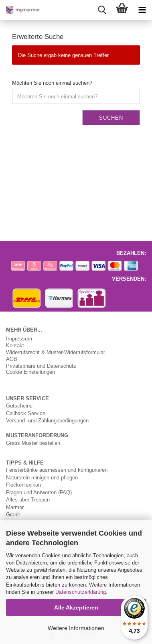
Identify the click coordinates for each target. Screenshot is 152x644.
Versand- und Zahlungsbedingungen (47, 420)
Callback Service (26, 413)
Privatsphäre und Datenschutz (41, 366)
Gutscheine (19, 406)
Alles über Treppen (28, 499)
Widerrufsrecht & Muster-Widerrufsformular (56, 352)
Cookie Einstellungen (30, 372)
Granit (13, 514)
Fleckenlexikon (23, 485)
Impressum (19, 339)
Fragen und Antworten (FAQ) (39, 492)
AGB (12, 359)
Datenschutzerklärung (81, 592)
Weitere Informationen (76, 628)
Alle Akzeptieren (76, 607)
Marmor (15, 507)
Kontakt (15, 345)
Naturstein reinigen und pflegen (42, 477)
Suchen (111, 118)
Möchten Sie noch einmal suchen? (52, 83)
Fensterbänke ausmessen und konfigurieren (57, 470)
